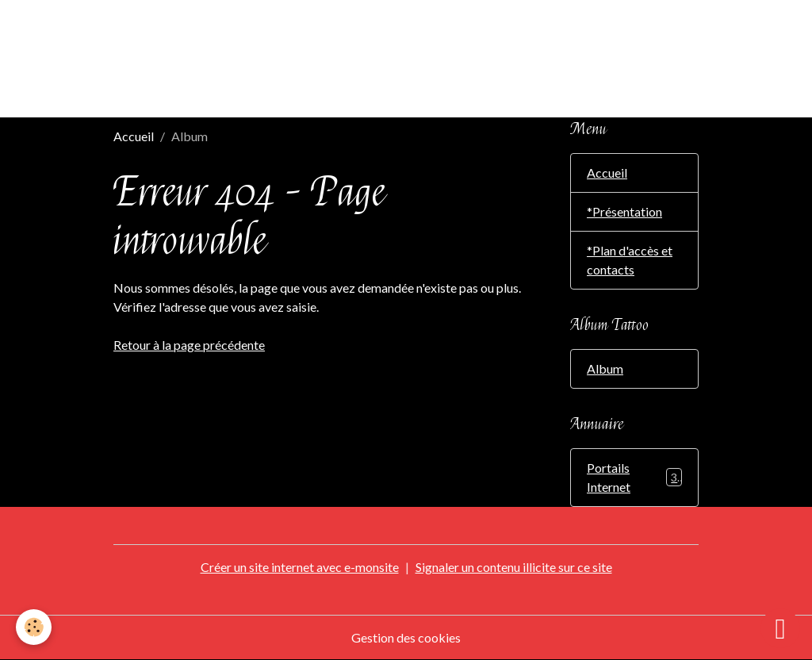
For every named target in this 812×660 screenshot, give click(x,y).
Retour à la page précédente (189, 345)
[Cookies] (34, 627)
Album (605, 368)
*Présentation (624, 211)
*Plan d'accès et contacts (630, 260)
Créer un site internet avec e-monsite (300, 567)
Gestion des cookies (406, 637)
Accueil (134, 136)
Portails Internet (634, 477)
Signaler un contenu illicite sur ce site (514, 567)
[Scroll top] (780, 628)
